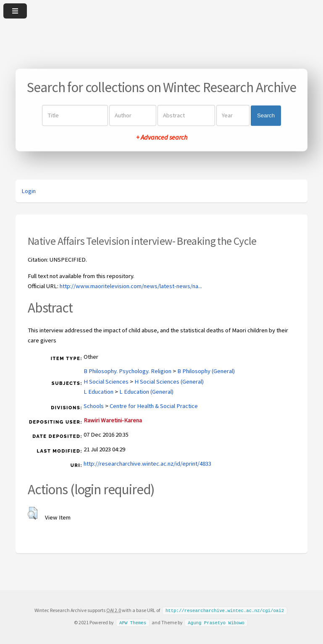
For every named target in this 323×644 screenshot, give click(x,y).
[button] (33, 513)
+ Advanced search (162, 138)
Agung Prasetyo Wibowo (216, 622)
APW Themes (133, 622)
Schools (94, 406)
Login (29, 191)
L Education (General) (146, 392)
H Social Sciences (106, 382)
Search (266, 115)
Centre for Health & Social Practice (154, 406)
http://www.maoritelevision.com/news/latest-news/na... (131, 286)
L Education (98, 392)
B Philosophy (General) (206, 371)
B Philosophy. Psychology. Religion (127, 371)
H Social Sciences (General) (169, 382)
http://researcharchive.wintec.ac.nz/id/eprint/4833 (147, 464)
